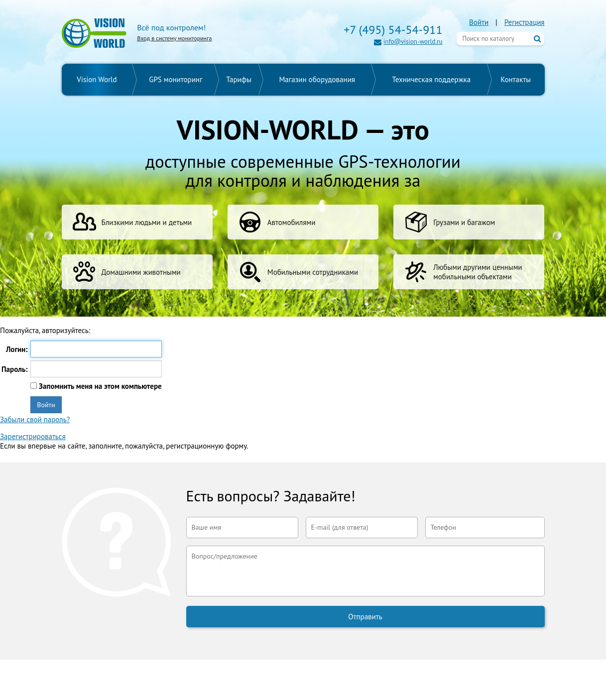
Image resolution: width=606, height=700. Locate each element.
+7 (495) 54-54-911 (393, 30)
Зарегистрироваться (33, 436)
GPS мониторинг (176, 79)
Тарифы (239, 79)
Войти (479, 22)
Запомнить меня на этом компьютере (99, 386)
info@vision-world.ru (413, 42)
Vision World (97, 79)
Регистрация (525, 22)
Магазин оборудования (317, 79)
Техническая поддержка (431, 79)
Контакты (516, 79)
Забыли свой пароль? (35, 419)
